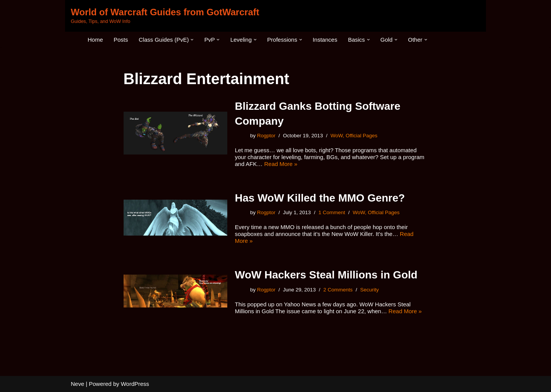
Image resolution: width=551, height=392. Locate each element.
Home (95, 40)
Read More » (281, 164)
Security (369, 290)
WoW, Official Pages (354, 136)
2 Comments (338, 290)
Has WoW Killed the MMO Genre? (320, 198)
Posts (121, 40)
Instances (325, 40)
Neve (77, 384)
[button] (192, 40)
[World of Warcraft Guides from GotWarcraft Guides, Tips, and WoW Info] (165, 16)
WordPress (135, 384)
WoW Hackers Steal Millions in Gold (326, 275)
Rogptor (266, 136)
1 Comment (332, 212)
